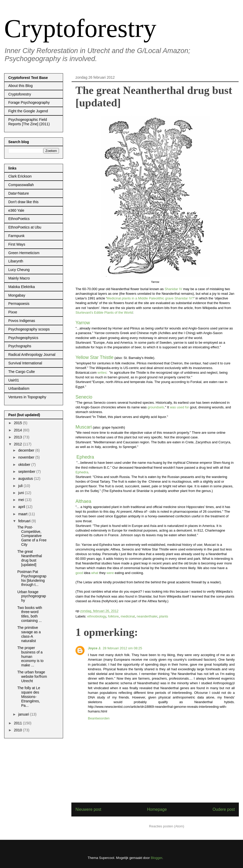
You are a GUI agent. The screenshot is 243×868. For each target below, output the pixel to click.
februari (25, 521)
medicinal (128, 616)
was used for (180, 407)
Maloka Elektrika (22, 287)
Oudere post (224, 809)
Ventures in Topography (27, 397)
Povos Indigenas (22, 321)
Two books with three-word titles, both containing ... (30, 614)
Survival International (25, 363)
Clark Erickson (20, 176)
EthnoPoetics (19, 219)
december (27, 450)
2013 (18, 437)
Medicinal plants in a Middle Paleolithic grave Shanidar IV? (150, 298)
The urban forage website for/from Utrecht (32, 676)
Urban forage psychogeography (32, 596)
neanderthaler (147, 616)
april (22, 507)
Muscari (84, 427)
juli (21, 486)
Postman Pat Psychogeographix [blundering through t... (32, 578)
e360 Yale (16, 210)
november (27, 457)
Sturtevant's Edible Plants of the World (104, 312)
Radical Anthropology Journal (32, 355)
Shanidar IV (173, 289)
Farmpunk (16, 236)
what (95, 573)
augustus (26, 479)
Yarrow (83, 323)
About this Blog (20, 86)
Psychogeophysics (23, 338)
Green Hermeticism (24, 253)
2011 (18, 723)
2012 (18, 444)
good (79, 573)
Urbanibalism (19, 388)
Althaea (83, 501)
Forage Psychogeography (29, 102)
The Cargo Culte (22, 372)
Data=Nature (19, 193)
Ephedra (85, 457)
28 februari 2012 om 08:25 (122, 648)
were (110, 573)
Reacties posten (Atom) (167, 826)
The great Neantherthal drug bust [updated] (30, 558)
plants (164, 616)
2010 (18, 730)
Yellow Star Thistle (94, 357)
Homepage (157, 809)
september (27, 472)
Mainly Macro (19, 278)
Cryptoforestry (80, 28)
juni (21, 493)
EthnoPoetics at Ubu (25, 227)
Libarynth (16, 261)
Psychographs (20, 346)
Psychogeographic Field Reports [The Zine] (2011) (29, 122)
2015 (18, 423)
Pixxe (13, 312)
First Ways (17, 244)
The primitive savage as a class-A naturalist (29, 634)
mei (21, 500)
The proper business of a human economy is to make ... (30, 656)
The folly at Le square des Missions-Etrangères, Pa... (29, 697)
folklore (113, 616)
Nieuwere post (88, 809)
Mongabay (17, 295)
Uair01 (14, 380)
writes (102, 373)
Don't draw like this (23, 202)
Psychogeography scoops (29, 329)
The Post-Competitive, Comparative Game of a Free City (32, 536)
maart (23, 514)
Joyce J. (94, 648)
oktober (25, 465)
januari (24, 714)
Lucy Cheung (19, 270)
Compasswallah (21, 185)
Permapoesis (19, 304)
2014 (18, 430)
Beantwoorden (99, 718)
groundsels (156, 407)
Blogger (156, 858)
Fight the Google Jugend (28, 111)
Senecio (84, 397)
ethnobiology (97, 616)
